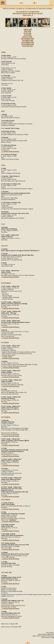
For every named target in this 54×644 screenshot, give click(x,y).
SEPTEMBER (6, 283)
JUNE (3, 165)
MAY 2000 (28, 31)
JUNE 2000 (27, 33)
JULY (3, 224)
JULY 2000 (28, 35)
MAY (3, 111)
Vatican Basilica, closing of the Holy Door (13, 605)
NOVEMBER (6, 417)
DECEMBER (6, 500)
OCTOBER (5, 343)
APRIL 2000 (28, 29)
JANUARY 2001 (28, 46)
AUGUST (4, 246)
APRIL (4, 52)
